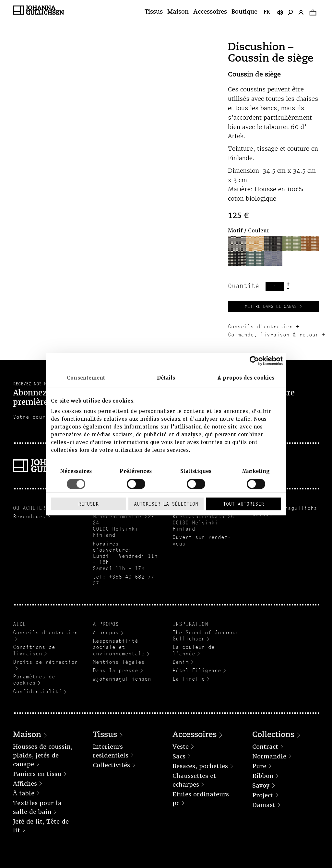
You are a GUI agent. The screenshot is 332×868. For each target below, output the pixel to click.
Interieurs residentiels (111, 751)
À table (24, 793)
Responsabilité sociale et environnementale (119, 647)
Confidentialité (37, 692)
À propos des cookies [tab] (246, 378)
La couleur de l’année (194, 650)
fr (267, 12)
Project (263, 795)
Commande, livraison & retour (273, 335)
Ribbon (263, 776)
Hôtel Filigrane (197, 670)
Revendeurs (29, 516)
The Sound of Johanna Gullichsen (205, 636)
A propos (106, 633)
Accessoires (210, 12)
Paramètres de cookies (34, 680)
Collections (273, 735)
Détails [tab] (166, 378)
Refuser (88, 504)
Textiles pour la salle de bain (37, 807)
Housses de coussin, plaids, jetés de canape (43, 755)
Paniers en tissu (37, 774)
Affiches (25, 784)
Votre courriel (36, 417)
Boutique (244, 12)
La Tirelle (189, 679)
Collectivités (111, 765)
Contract (265, 747)
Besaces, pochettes (200, 766)
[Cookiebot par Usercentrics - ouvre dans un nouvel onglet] (254, 361)
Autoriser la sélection (166, 504)
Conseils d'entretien (260, 327)
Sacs (179, 756)
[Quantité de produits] (275, 287)
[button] (237, 243)
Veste (181, 747)
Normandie (269, 756)
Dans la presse (115, 670)
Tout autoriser (243, 504)
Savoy (261, 786)
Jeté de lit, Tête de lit (41, 826)
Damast (264, 805)
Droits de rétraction (45, 662)
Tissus (154, 12)
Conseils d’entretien (45, 633)
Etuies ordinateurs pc (201, 799)
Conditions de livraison (34, 650)
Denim (181, 662)
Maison (178, 12)
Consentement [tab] (86, 378)
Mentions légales (119, 662)
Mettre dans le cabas (271, 306)
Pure (259, 766)
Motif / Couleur (249, 231)
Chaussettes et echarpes (194, 780)
